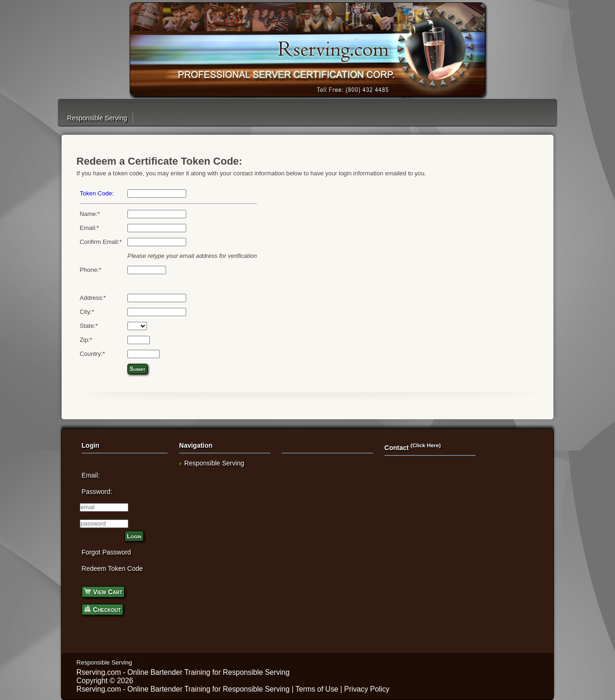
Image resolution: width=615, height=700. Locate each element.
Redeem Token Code (112, 568)
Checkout (102, 609)
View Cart (103, 591)
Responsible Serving (97, 118)
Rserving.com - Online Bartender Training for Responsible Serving (183, 672)
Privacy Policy (367, 689)
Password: (97, 492)
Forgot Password (106, 552)
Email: (91, 475)
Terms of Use (317, 689)
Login (134, 536)
